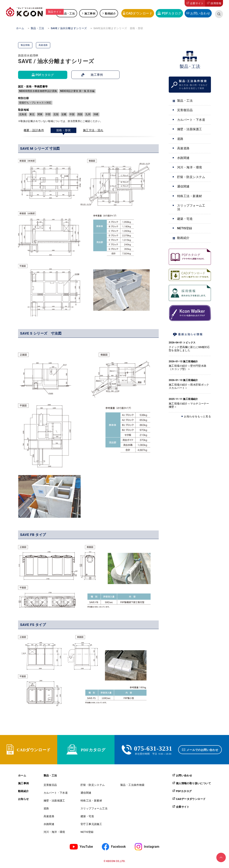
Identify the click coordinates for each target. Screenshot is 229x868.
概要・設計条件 (34, 130)
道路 (180, 139)
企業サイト (197, 3)
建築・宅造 (185, 219)
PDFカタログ (172, 13)
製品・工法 (68, 13)
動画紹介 (110, 13)
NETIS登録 (185, 228)
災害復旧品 (185, 110)
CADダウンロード (139, 13)
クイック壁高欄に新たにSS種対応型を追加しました (189, 349)
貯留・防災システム (191, 177)
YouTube (86, 847)
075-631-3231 (153, 748)
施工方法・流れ (93, 130)
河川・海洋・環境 (190, 167)
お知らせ (24, 800)
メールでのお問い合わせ (203, 750)
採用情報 (216, 3)
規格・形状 (63, 130)
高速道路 (183, 148)
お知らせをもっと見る (197, 416)
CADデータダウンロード (191, 800)
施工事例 (90, 13)
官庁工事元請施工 (91, 825)
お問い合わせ (200, 13)
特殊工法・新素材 (190, 196)
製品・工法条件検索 (132, 786)
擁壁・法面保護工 (190, 129)
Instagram (152, 847)
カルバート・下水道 (191, 120)
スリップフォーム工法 (191, 207)
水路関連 (183, 158)
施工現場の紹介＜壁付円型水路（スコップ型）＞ (188, 367)
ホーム (22, 776)
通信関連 (183, 186)
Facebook (118, 847)
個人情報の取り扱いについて (193, 784)
